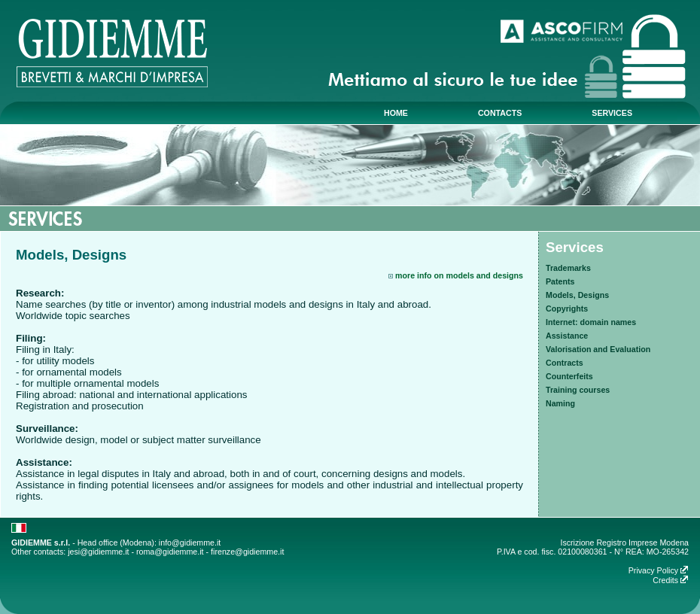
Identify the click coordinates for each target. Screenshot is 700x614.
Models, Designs (577, 295)
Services (575, 247)
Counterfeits (569, 376)
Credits (671, 580)
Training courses (578, 390)
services (612, 113)
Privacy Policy (659, 570)
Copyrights (567, 309)
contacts (500, 113)
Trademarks (568, 268)
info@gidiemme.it (190, 543)
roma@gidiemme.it (170, 552)
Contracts (565, 363)
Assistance (567, 336)
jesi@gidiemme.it (98, 552)
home (396, 113)
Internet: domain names (591, 322)
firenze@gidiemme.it (247, 552)
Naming (560, 403)
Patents (560, 281)
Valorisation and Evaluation (598, 349)
